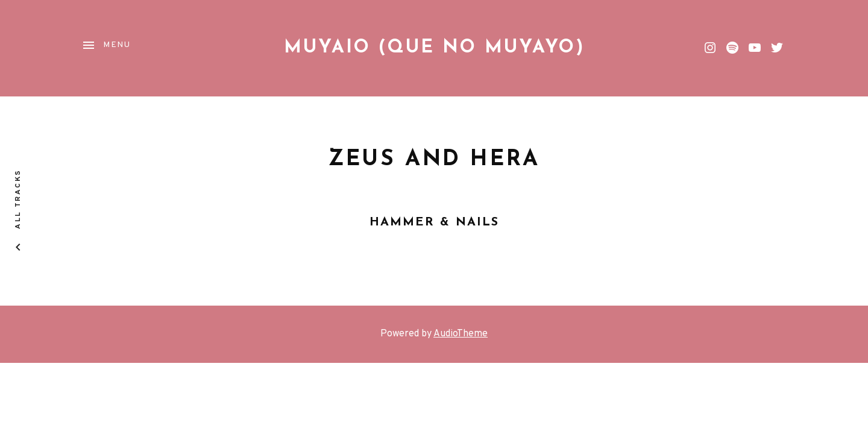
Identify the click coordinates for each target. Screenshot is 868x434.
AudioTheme (461, 334)
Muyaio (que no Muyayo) (434, 48)
